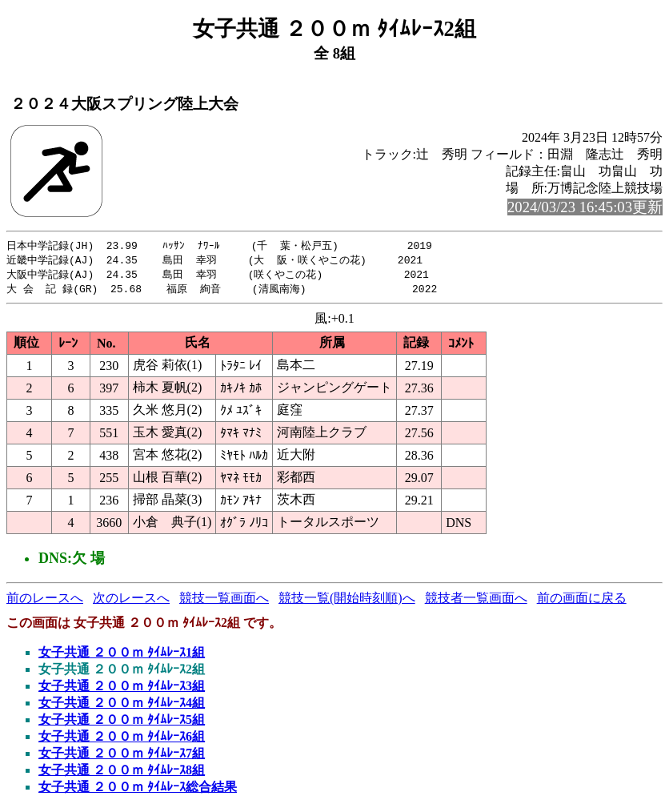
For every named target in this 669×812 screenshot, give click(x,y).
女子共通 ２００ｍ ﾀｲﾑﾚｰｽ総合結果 (138, 790)
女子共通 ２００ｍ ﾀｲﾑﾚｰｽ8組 (122, 773)
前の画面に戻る (582, 601)
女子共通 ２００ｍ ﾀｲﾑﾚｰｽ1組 (122, 655)
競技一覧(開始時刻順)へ (347, 601)
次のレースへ (131, 601)
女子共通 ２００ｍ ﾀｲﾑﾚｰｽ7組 (122, 756)
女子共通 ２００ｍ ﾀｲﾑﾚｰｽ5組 (122, 723)
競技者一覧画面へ (476, 601)
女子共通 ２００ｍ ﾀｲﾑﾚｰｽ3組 (122, 689)
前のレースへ (45, 601)
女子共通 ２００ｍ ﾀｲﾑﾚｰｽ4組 (122, 706)
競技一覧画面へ (224, 601)
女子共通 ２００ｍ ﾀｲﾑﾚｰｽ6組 (122, 740)
